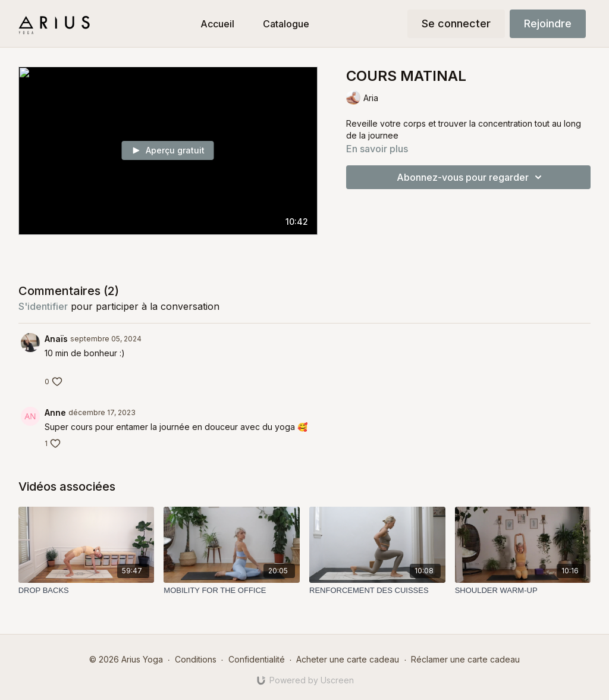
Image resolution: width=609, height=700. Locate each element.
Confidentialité (257, 659)
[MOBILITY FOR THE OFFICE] (232, 591)
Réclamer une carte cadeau (465, 659)
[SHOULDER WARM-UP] (523, 591)
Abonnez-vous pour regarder (471, 177)
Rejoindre (548, 23)
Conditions (196, 659)
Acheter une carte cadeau (348, 659)
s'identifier (43, 306)
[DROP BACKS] (87, 591)
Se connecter (456, 23)
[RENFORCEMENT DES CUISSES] (377, 591)
